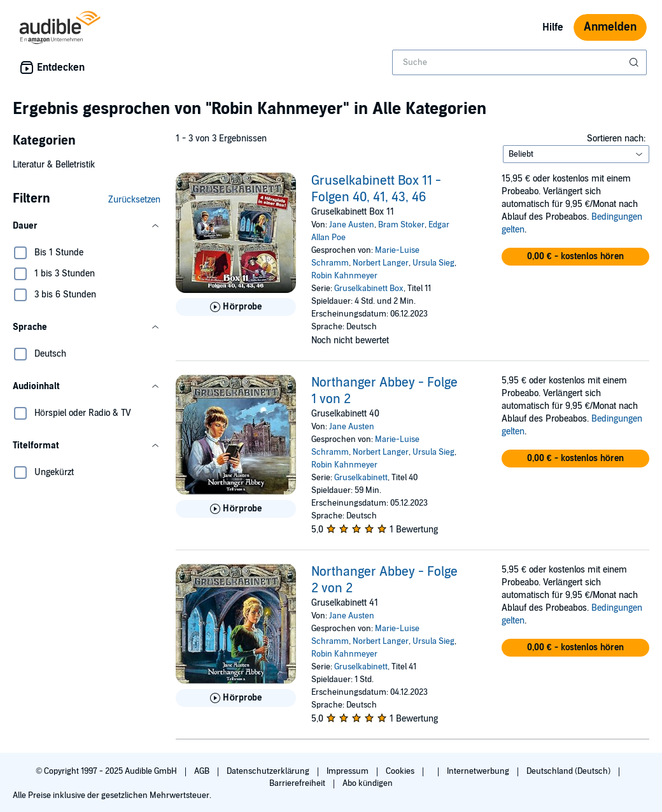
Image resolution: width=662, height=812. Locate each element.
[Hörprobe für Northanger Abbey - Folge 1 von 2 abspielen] (236, 509)
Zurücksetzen (134, 200)
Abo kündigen (368, 783)
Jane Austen (352, 225)
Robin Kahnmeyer (344, 276)
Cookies (401, 771)
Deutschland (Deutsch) (569, 771)
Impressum (349, 771)
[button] (87, 226)
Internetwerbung (479, 771)
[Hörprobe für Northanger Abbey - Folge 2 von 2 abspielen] (236, 698)
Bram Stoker (401, 225)
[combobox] (519, 62)
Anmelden (610, 27)
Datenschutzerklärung (269, 771)
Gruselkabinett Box (369, 288)
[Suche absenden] (635, 62)
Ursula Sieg (433, 263)
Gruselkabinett (361, 478)
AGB (203, 771)
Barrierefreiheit (298, 783)
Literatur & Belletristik (54, 165)
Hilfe (553, 27)
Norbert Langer (381, 263)
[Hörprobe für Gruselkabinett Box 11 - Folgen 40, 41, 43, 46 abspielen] (236, 307)
